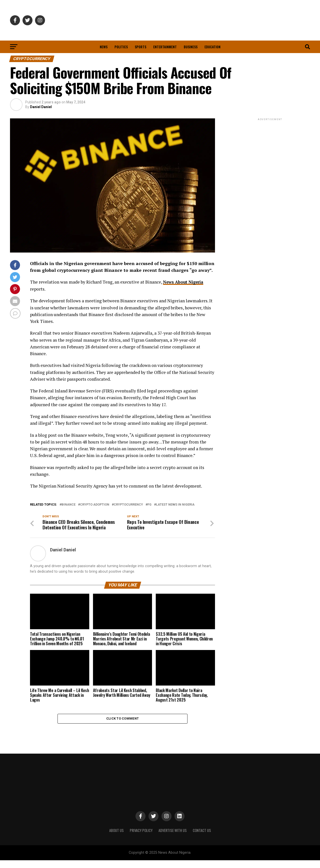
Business (191, 47)
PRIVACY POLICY (141, 838)
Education (212, 47)
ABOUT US (116, 838)
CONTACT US (202, 838)
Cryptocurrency (128, 505)
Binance (68, 505)
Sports (140, 47)
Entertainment (165, 47)
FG (149, 505)
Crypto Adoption (95, 505)
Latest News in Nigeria (175, 505)
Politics (121, 47)
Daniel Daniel (41, 107)
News (104, 47)
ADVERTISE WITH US (173, 838)
